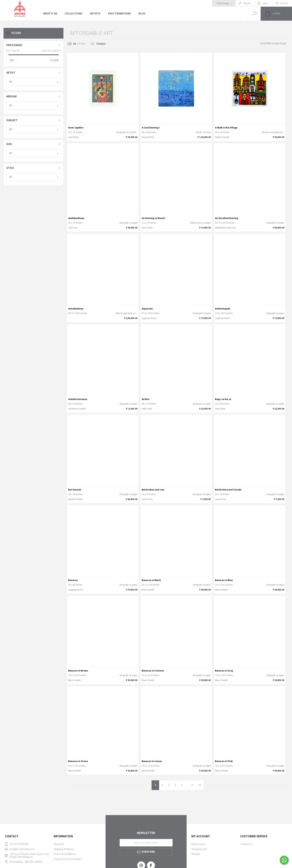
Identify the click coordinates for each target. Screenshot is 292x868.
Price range (14, 45)
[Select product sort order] (104, 44)
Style (10, 168)
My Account (198, 844)
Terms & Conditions (65, 854)
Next (192, 785)
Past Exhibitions (119, 14)
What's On (50, 14)
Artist (11, 73)
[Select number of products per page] (72, 44)
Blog (141, 14)
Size (9, 144)
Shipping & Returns (64, 849)
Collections (73, 14)
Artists (95, 14)
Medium (11, 97)
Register (247, 3)
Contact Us (246, 844)
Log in (265, 3)
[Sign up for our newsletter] (146, 843)
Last (199, 785)
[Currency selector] (224, 3)
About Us (59, 844)
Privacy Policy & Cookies (67, 859)
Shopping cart (199, 849)
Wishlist (196, 854)
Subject (12, 120)
